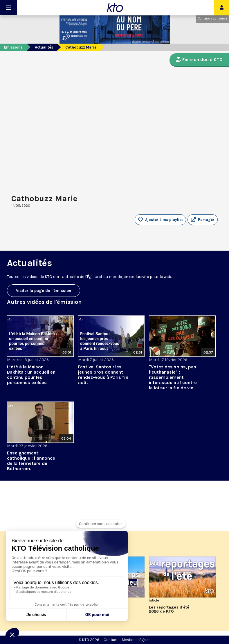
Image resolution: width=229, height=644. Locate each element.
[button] (203, 220)
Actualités (44, 47)
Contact (111, 640)
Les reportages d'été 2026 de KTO (169, 609)
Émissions (13, 47)
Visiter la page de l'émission (44, 291)
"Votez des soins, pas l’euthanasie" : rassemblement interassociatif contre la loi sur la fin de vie (173, 377)
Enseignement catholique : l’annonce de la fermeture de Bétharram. (31, 461)
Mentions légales (136, 640)
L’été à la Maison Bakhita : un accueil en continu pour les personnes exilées (31, 375)
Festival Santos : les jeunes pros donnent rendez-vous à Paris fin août (103, 375)
